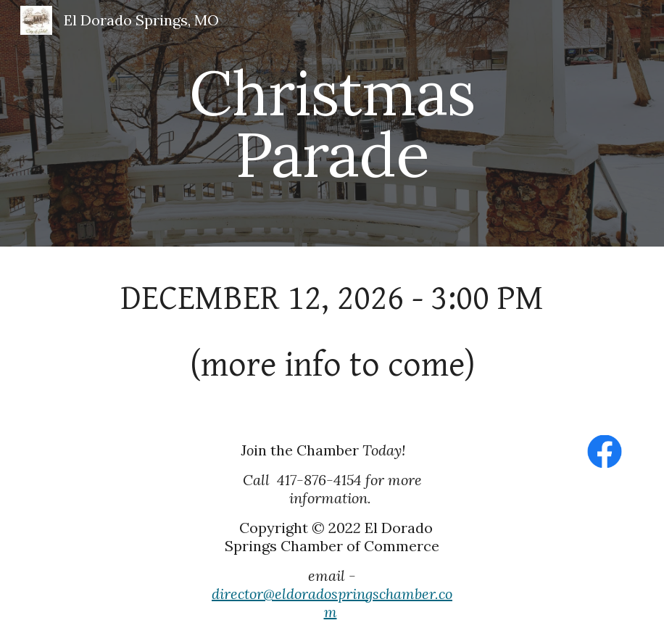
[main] (332, 124)
